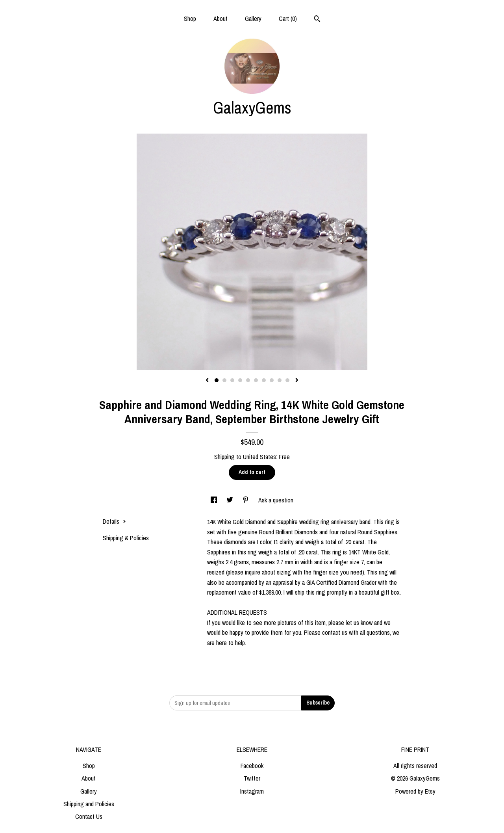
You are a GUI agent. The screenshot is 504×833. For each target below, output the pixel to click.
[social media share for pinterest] (246, 500)
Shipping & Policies (126, 538)
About (220, 19)
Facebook (252, 766)
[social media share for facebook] (215, 500)
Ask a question (276, 500)
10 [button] (287, 380)
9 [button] (280, 380)
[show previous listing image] (207, 381)
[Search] (317, 20)
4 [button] (240, 380)
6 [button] (256, 380)
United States (259, 457)
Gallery (253, 19)
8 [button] (272, 380)
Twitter (252, 778)
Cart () (288, 19)
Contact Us (89, 816)
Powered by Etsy (415, 791)
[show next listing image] (297, 381)
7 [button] (264, 380)
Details (114, 521)
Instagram (252, 791)
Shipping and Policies (89, 804)
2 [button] (224, 380)
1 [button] (217, 380)
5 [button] (248, 380)
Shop (190, 19)
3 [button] (232, 380)
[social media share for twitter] (231, 500)
